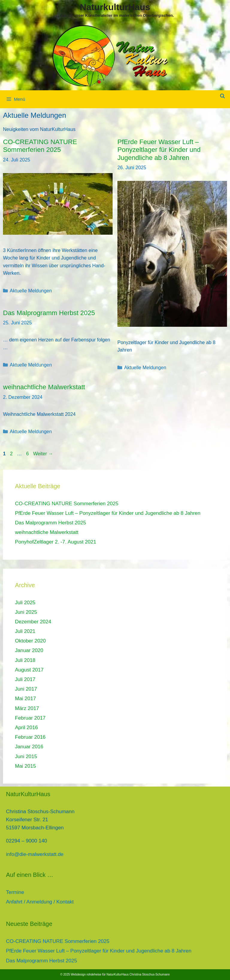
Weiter (43, 454)
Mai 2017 (25, 699)
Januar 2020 (29, 650)
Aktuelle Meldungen (31, 291)
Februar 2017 (30, 718)
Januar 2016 (29, 747)
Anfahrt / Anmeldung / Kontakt (40, 902)
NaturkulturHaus (115, 7)
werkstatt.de (50, 854)
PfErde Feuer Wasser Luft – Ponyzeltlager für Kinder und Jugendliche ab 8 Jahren (159, 150)
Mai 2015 (25, 766)
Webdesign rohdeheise (86, 974)
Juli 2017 (25, 679)
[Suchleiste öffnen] (222, 96)
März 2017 (27, 708)
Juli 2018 (25, 660)
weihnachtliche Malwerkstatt (44, 387)
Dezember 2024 (33, 622)
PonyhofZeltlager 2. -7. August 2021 (56, 542)
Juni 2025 (26, 612)
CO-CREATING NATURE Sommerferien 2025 (40, 146)
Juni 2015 (26, 757)
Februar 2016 (30, 737)
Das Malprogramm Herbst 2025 (49, 313)
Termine (15, 892)
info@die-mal (21, 854)
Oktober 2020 (30, 641)
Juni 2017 (26, 689)
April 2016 (27, 728)
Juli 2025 (25, 603)
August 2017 (29, 670)
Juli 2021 (25, 631)
